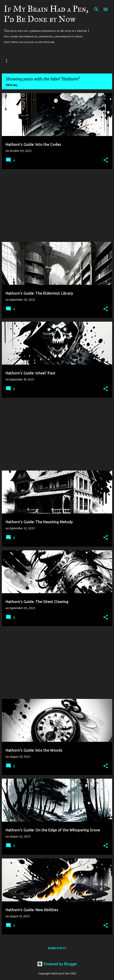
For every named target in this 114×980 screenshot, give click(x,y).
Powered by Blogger (57, 964)
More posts (57, 948)
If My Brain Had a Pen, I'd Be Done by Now (46, 14)
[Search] (96, 9)
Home (29, 61)
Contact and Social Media (65, 61)
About (9, 61)
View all (12, 85)
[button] (106, 160)
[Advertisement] (57, 206)
